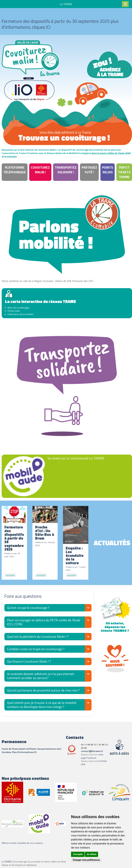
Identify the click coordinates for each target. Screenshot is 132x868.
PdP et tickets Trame (124, 172)
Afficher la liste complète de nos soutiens (22, 843)
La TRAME (7, 862)
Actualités (112, 543)
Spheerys (32, 865)
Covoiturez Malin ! (40, 170)
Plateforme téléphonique (15, 170)
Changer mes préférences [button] (86, 860)
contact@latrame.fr (92, 751)
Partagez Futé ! (89, 170)
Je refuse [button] (91, 854)
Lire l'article (10, 575)
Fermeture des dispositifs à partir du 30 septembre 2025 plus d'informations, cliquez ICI (60, 24)
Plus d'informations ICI (25, 752)
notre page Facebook (92, 756)
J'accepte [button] (78, 854)
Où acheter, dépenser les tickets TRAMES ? (115, 625)
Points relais (108, 170)
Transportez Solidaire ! (66, 170)
